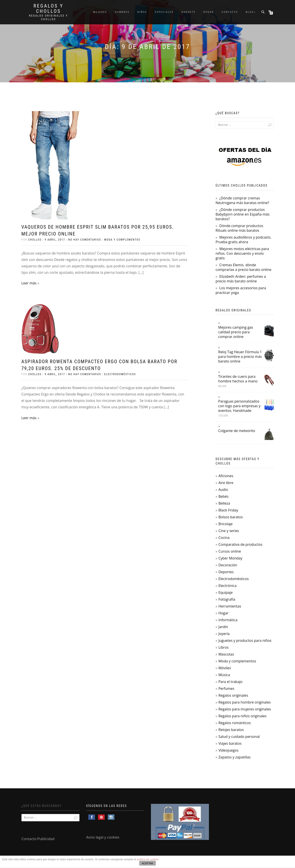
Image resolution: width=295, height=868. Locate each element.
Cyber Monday (230, 558)
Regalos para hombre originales (245, 702)
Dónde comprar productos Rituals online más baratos (239, 228)
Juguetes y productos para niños (245, 640)
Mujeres (100, 12)
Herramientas (230, 606)
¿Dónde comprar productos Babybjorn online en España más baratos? (243, 214)
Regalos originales (233, 695)
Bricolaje (226, 524)
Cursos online (230, 551)
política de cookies (148, 859)
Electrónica (228, 586)
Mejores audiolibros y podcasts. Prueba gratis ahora (244, 240)
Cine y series (229, 531)
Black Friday (228, 510)
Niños (142, 12)
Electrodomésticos (120, 374)
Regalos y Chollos (48, 9)
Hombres (122, 12)
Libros (224, 647)
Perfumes (226, 689)
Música (224, 675)
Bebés (224, 496)
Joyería (224, 634)
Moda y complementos (122, 240)
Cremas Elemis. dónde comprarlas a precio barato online (243, 267)
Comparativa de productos (240, 544)
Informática (228, 620)
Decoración (228, 565)
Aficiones (226, 476)
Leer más (29, 283)
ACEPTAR (147, 863)
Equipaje (226, 592)
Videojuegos (228, 750)
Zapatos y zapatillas (234, 757)
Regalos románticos (235, 723)
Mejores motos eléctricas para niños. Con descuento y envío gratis (242, 253)
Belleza (224, 503)
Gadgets (189, 12)
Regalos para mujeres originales (245, 709)
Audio (223, 490)
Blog (250, 12)
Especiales (164, 12)
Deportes (226, 572)
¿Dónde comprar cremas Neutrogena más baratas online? (242, 200)
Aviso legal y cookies (103, 837)
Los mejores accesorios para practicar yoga (241, 290)
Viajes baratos (230, 743)
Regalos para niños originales (243, 716)
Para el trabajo (230, 682)
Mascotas (226, 654)
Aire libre (226, 483)
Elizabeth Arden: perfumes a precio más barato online (241, 279)
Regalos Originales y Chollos (48, 17)
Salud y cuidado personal (239, 737)
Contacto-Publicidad (38, 839)
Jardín (223, 627)
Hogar (209, 12)
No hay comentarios (85, 240)
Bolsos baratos (231, 517)
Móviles (225, 668)
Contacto (230, 12)
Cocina (224, 538)
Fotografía (227, 599)
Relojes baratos (231, 730)
